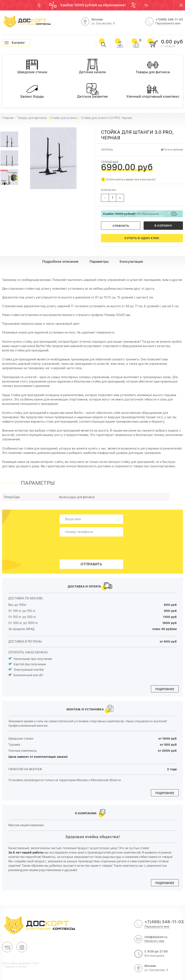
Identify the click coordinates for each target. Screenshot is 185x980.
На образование (131, 214)
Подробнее (165, 689)
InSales (22, 967)
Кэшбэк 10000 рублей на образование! (94, 5)
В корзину (163, 226)
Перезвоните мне (168, 23)
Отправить (91, 564)
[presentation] (93, 548)
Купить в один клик (142, 238)
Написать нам (154, 941)
